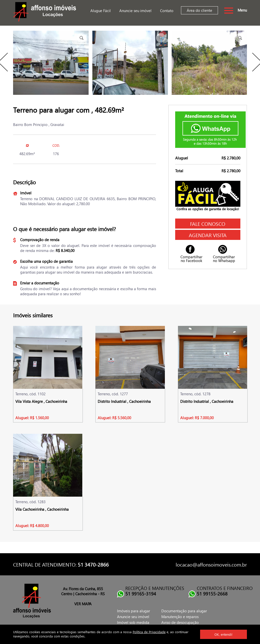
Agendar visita (208, 235)
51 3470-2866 (93, 564)
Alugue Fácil (101, 11)
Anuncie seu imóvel (135, 11)
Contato (167, 11)
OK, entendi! (224, 634)
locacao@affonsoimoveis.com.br (211, 564)
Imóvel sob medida (133, 622)
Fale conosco (208, 224)
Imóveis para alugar (134, 611)
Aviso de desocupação (180, 622)
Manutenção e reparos (180, 617)
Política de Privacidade (149, 632)
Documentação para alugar (184, 611)
